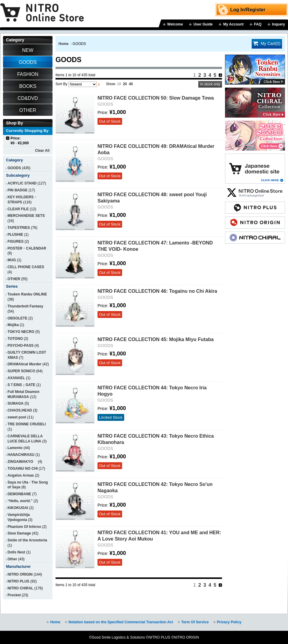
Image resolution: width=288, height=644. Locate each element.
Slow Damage (19, 533)
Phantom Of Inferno (24, 527)
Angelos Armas (21, 475)
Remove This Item (8, 138)
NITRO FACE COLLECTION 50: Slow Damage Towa (156, 98)
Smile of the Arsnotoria (27, 540)
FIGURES (15, 241)
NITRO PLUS (18, 581)
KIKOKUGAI (18, 508)
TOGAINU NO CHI (23, 469)
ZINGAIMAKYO (22, 462)
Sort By (61, 84)
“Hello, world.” (20, 501)
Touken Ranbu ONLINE (27, 294)
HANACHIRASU (21, 455)
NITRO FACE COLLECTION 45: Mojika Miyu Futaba (156, 339)
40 (131, 84)
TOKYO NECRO (21, 332)
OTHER (14, 279)
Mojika (13, 325)
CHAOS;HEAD (20, 410)
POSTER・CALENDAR (27, 248)
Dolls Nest (16, 552)
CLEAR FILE (18, 209)
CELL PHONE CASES (26, 267)
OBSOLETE (17, 318)
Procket (14, 595)
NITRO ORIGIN (20, 574)
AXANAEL (16, 378)
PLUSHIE (15, 235)
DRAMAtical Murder (24, 364)
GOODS (14, 168)
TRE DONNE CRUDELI (27, 424)
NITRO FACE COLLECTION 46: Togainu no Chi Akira (157, 291)
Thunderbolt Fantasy (25, 306)
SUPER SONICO (21, 371)
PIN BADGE (18, 190)
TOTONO (15, 339)
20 (125, 84)
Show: (111, 84)
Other (12, 559)
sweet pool (17, 417)
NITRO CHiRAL (20, 588)
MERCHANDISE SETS (26, 216)
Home (63, 44)
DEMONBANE (19, 494)
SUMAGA (15, 403)
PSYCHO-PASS (21, 346)
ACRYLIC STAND (22, 183)
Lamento (15, 448)
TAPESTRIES (19, 228)
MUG (12, 260)
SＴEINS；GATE (21, 385)
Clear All (42, 151)
